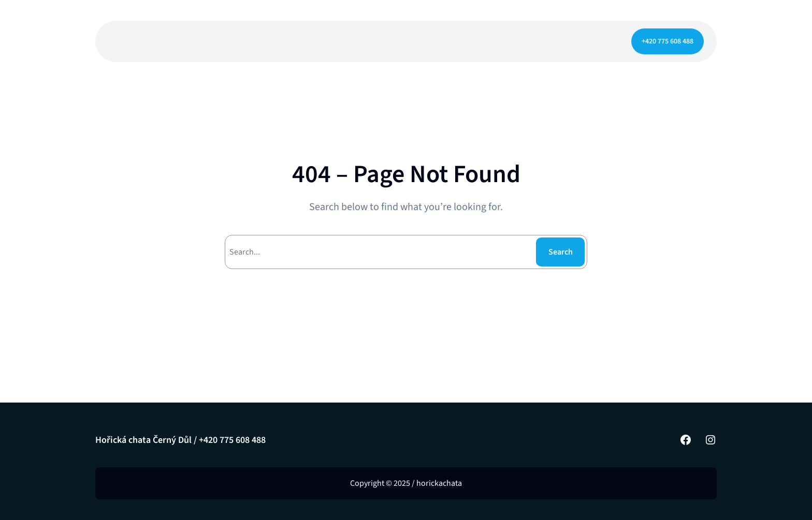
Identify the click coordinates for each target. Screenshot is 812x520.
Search (561, 252)
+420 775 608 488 (668, 41)
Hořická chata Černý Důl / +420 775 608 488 (180, 440)
